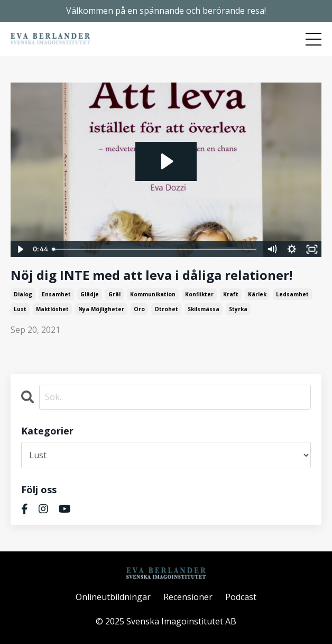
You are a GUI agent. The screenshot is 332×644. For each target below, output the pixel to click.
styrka (238, 309)
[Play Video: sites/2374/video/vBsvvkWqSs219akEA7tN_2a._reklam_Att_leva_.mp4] (166, 161)
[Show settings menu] (292, 249)
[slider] (155, 249)
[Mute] (272, 249)
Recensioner (188, 597)
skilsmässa (204, 309)
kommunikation (153, 294)
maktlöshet (52, 309)
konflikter (199, 294)
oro (139, 309)
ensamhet (56, 294)
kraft (231, 294)
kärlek (257, 294)
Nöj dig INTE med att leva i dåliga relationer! (151, 275)
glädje (90, 294)
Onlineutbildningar (113, 597)
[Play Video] (20, 249)
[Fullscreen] (312, 249)
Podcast (241, 597)
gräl (114, 294)
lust (20, 309)
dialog (23, 294)
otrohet (166, 309)
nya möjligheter (101, 309)
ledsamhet (292, 294)
